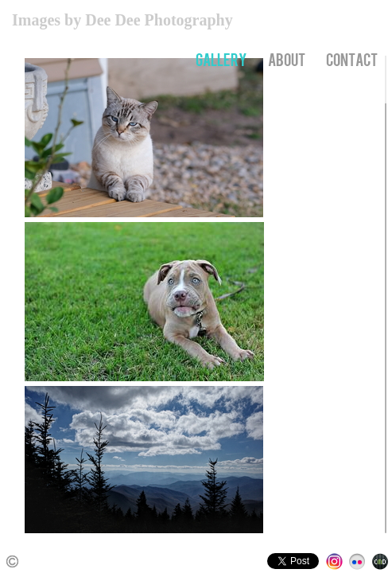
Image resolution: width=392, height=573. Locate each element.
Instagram (334, 561)
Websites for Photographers (380, 561)
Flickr (357, 561)
